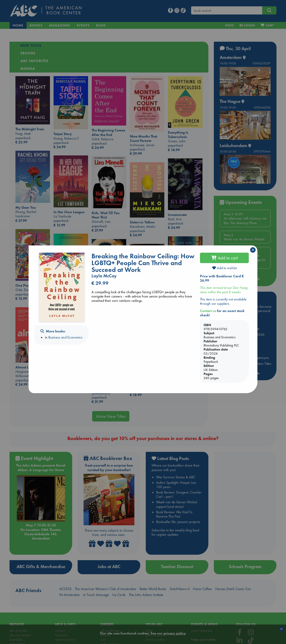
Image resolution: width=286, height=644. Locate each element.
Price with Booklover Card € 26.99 (222, 278)
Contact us (208, 311)
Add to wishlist (224, 268)
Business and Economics (65, 337)
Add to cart (224, 258)
